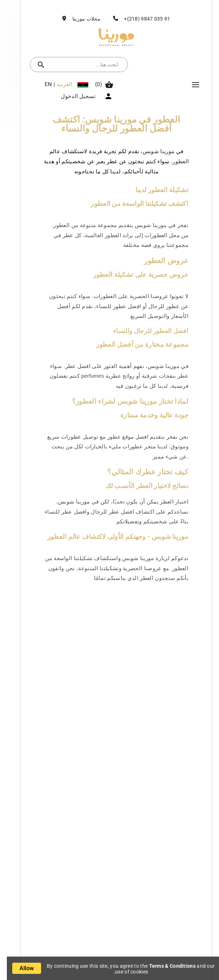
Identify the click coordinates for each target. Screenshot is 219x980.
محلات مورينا (80, 19)
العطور (174, 161)
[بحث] (79, 65)
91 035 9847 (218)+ (140, 19)
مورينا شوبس (152, 151)
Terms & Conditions (166, 966)
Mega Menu (189, 85)
